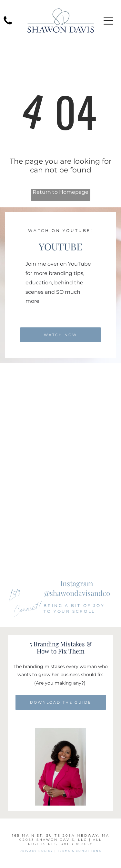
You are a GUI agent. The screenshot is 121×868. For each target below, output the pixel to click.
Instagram (77, 583)
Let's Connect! (25, 601)
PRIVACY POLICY (36, 851)
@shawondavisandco (77, 593)
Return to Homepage (60, 192)
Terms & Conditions (79, 851)
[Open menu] (108, 21)
